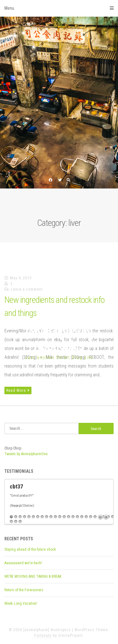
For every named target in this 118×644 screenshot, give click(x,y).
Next (106, 517)
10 (51, 517)
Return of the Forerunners (24, 590)
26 (16, 522)
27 (20, 522)
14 (69, 517)
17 (82, 517)
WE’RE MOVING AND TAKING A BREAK (33, 576)
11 (55, 517)
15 (73, 517)
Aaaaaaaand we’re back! (23, 563)
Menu (59, 8)
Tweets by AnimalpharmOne (26, 454)
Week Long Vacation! (21, 603)
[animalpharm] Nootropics (59, 339)
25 (11, 522)
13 (64, 517)
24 (113, 517)
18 (86, 517)
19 (91, 517)
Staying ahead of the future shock (30, 549)
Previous (100, 517)
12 (60, 517)
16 (77, 517)
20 (95, 517)
